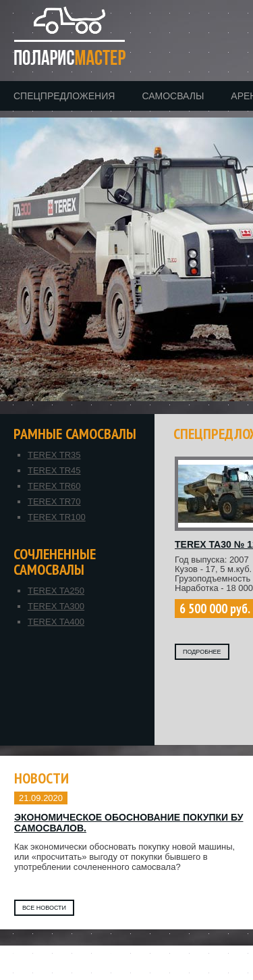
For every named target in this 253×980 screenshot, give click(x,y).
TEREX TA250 (56, 591)
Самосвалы (173, 96)
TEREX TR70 (54, 501)
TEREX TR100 (57, 517)
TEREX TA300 (56, 606)
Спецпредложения (64, 96)
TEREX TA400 (56, 622)
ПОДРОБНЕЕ (202, 652)
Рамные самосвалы (75, 434)
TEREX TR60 (54, 486)
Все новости (44, 908)
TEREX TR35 (54, 455)
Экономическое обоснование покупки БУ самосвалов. (129, 823)
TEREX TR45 (54, 470)
